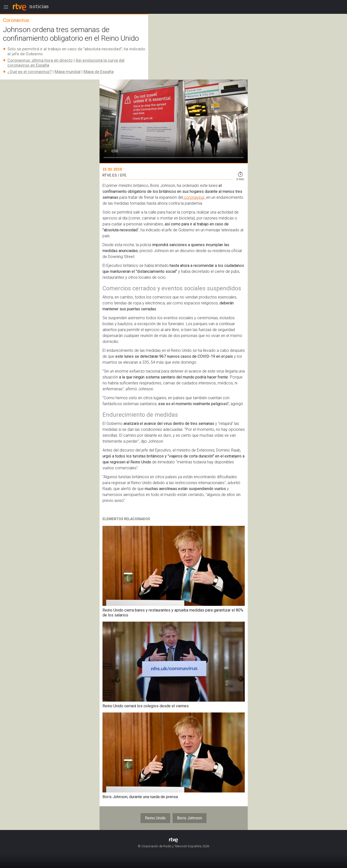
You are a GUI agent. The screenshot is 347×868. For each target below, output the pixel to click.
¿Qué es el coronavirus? (30, 72)
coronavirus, (195, 197)
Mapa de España (99, 72)
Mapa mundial (68, 72)
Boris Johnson (190, 818)
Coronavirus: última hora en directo (40, 60)
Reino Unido (155, 818)
